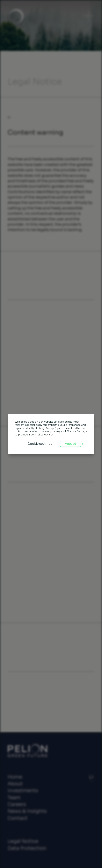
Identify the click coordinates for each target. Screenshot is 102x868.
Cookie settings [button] (40, 444)
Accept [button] (71, 444)
